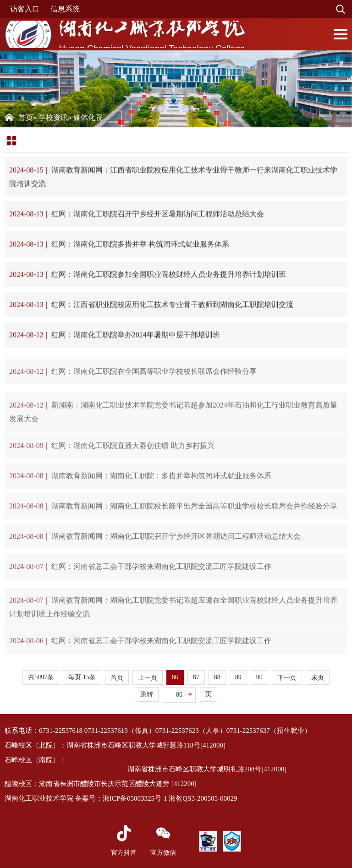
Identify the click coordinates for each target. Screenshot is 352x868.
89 (238, 677)
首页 (26, 117)
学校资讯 (53, 117)
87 (196, 677)
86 (175, 677)
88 (217, 677)
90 (259, 677)
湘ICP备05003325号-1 (135, 798)
